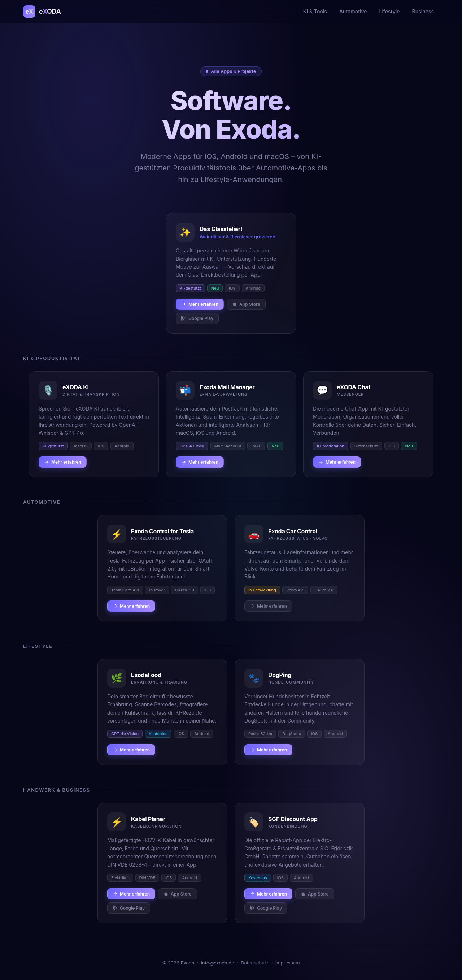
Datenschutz (255, 963)
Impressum (288, 963)
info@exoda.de (218, 963)
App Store (246, 304)
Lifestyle (390, 11)
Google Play (197, 318)
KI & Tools (315, 11)
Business (423, 11)
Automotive (353, 11)
